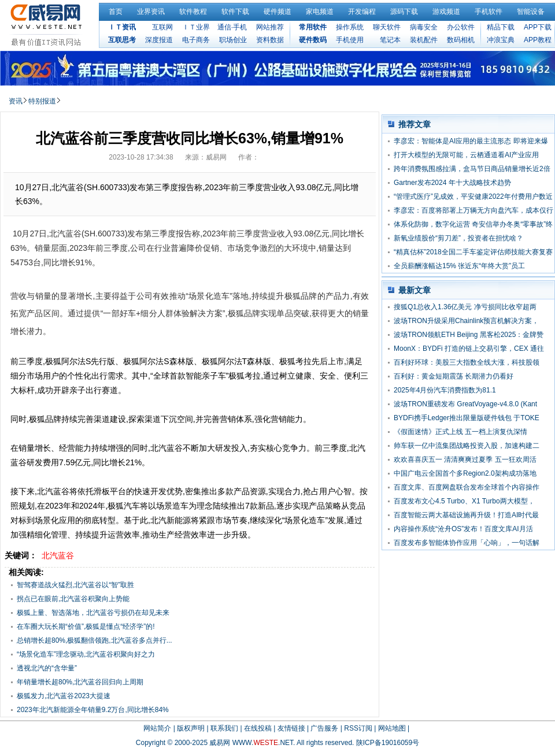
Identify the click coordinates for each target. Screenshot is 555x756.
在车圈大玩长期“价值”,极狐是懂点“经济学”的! (86, 627)
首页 (116, 12)
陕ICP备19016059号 (388, 743)
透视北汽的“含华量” (47, 668)
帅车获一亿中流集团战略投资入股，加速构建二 (467, 446)
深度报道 (159, 40)
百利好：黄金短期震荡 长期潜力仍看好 (454, 376)
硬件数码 (313, 40)
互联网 (162, 27)
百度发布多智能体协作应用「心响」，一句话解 (467, 543)
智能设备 (531, 12)
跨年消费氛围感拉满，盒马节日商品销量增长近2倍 (472, 169)
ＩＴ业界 (196, 27)
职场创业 (233, 40)
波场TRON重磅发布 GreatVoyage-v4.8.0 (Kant (465, 404)
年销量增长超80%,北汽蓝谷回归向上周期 (80, 682)
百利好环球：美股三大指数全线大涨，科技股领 (467, 362)
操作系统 (350, 27)
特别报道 (42, 101)
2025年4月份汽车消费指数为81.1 (445, 390)
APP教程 (538, 40)
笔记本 (390, 40)
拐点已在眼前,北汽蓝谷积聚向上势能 (73, 599)
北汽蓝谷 (58, 555)
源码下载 (404, 12)
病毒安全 (424, 27)
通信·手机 (232, 27)
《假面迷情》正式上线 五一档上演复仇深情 (460, 432)
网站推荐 (270, 27)
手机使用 (350, 40)
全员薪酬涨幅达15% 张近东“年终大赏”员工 (459, 266)
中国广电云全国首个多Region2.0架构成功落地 (465, 473)
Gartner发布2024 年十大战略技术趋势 (452, 183)
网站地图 (392, 728)
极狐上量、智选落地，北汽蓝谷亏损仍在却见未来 (93, 613)
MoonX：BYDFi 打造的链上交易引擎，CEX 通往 (469, 349)
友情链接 (291, 728)
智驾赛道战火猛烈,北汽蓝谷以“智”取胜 (75, 585)
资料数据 (270, 40)
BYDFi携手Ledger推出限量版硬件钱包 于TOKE (467, 418)
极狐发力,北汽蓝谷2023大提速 (64, 696)
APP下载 (538, 27)
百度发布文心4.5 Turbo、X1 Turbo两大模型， (464, 501)
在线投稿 (258, 728)
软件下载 (235, 12)
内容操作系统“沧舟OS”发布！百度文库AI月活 (463, 529)
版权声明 (191, 728)
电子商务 (196, 40)
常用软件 (313, 27)
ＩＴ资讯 (122, 27)
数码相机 (461, 40)
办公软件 (461, 27)
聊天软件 (387, 27)
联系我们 (224, 728)
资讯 (16, 101)
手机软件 (489, 12)
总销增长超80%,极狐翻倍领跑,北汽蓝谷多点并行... (95, 640)
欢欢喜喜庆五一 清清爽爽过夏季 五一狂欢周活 (465, 459)
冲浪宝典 (501, 40)
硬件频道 (277, 12)
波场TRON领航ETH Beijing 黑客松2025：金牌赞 (469, 335)
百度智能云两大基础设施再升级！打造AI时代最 (466, 515)
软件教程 (193, 12)
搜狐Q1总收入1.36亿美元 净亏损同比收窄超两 (465, 307)
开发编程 (362, 12)
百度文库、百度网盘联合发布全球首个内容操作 (467, 487)
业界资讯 (151, 12)
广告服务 (324, 728)
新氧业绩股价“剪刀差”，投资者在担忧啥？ (458, 238)
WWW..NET (263, 743)
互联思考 (122, 40)
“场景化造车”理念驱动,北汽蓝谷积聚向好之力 (86, 654)
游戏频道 (446, 12)
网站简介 (157, 728)
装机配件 (424, 40)
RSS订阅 (358, 728)
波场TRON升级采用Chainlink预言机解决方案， (466, 321)
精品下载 (501, 27)
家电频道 (320, 12)
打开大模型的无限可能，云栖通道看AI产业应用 (466, 155)
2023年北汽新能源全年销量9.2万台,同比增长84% (93, 710)
